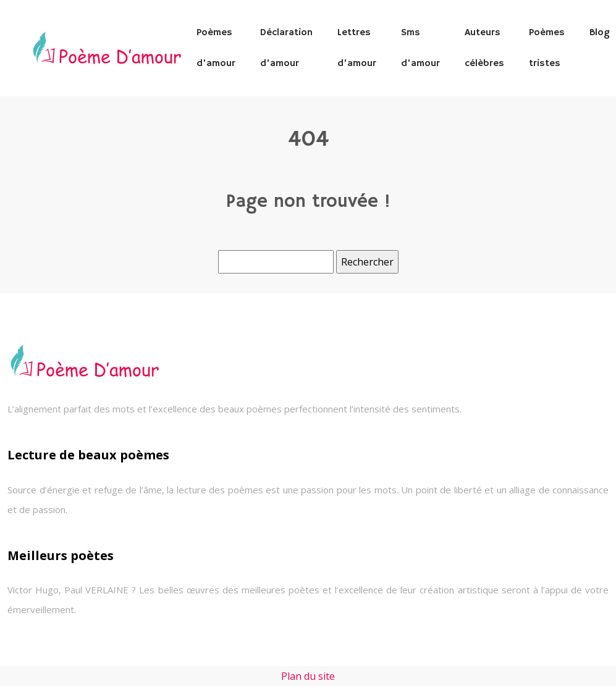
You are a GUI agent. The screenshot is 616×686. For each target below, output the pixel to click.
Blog (600, 33)
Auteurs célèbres (484, 48)
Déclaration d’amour (286, 48)
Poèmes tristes (547, 48)
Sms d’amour (420, 48)
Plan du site (308, 676)
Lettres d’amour (357, 48)
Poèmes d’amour (216, 48)
